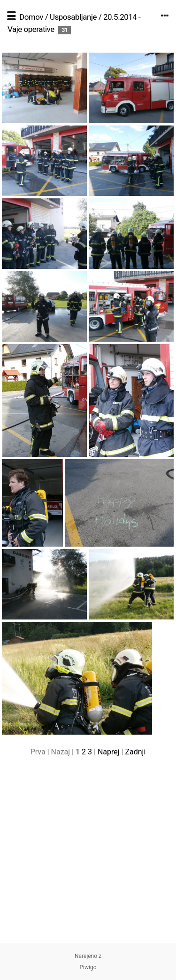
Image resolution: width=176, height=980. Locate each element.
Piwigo (88, 967)
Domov (31, 17)
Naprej (109, 752)
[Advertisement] (88, 855)
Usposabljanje (73, 17)
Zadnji (135, 752)
